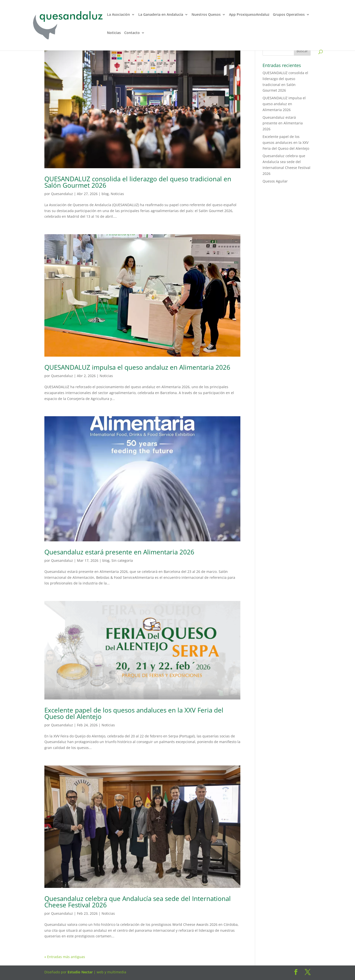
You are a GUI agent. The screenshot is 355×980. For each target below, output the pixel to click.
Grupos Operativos (289, 15)
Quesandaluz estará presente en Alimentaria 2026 (119, 552)
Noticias (114, 33)
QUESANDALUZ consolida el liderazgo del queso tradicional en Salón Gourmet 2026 (138, 182)
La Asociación (118, 15)
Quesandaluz (62, 194)
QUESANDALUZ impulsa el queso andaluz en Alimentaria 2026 (137, 367)
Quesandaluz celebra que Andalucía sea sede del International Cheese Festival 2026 (138, 902)
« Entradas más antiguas (65, 957)
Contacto (132, 33)
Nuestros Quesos (206, 15)
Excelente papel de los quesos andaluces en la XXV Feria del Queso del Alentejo (134, 713)
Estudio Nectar (80, 972)
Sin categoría (122, 560)
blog (105, 194)
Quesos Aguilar (275, 181)
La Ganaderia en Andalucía (161, 15)
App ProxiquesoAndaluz (249, 15)
